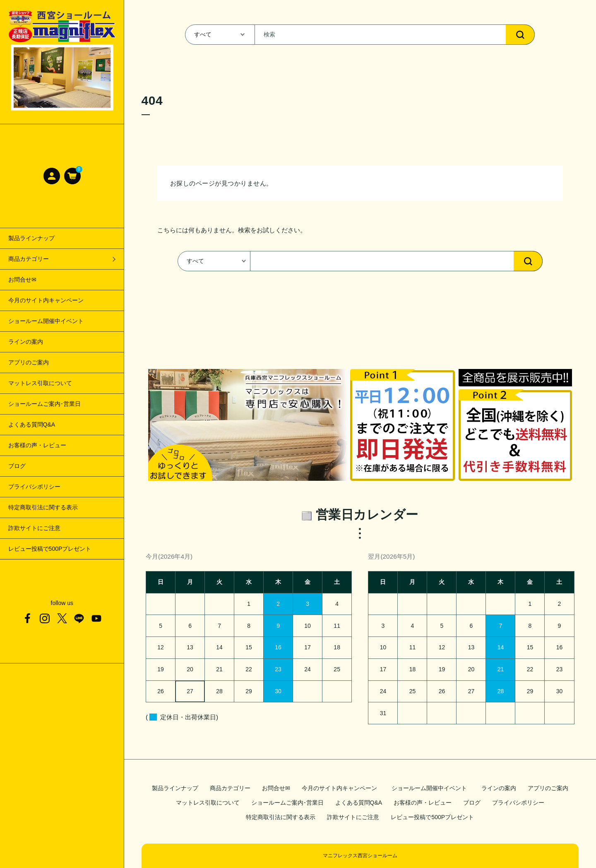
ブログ (17, 466)
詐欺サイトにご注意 (34, 528)
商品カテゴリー (230, 788)
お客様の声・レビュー (37, 445)
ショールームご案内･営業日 (44, 404)
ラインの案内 (26, 342)
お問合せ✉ (22, 280)
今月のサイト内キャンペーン (46, 300)
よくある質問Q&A (32, 424)
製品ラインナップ (31, 238)
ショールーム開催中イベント (49, 321)
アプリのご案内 (29, 362)
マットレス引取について (40, 383)
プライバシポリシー (34, 487)
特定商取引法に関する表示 (43, 507)
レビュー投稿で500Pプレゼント (50, 549)
